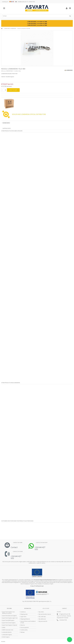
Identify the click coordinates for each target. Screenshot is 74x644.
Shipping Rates (7, 128)
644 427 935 (31, 2)
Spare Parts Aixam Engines (9, 623)
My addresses (42, 619)
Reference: (4, 71)
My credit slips (42, 617)
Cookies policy (24, 630)
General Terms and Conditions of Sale (28, 622)
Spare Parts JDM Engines (8, 620)
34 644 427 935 (63, 620)
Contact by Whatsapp (42, 543)
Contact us (23, 612)
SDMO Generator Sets (8, 630)
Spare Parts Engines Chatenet (10, 625)
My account (46, 608)
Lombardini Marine (7, 632)
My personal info (43, 621)
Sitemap (22, 632)
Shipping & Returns (25, 619)
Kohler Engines (6, 637)
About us (23, 625)
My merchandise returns (45, 614)
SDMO (4, 627)
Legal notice (23, 617)
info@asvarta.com (21, 2)
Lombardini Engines (7, 635)
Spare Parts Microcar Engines (9, 616)
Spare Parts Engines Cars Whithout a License (8, 613)
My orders (41, 612)
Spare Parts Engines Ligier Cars (10, 618)
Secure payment (25, 627)
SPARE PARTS (6, 123)
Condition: (16, 71)
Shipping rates (24, 614)
